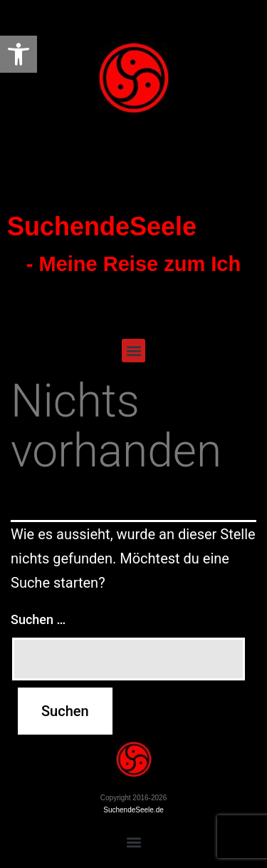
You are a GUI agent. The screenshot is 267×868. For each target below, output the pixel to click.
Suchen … (38, 619)
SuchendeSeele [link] (102, 226)
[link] (19, 54)
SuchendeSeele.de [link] (133, 810)
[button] (133, 351)
